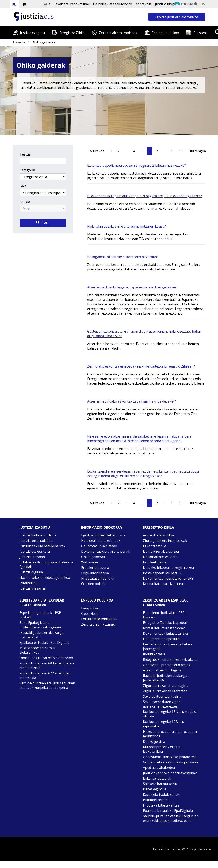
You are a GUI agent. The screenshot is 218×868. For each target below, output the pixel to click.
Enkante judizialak (157, 778)
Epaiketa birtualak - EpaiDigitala (44, 643)
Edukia (25, 202)
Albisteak (201, 33)
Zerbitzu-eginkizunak (98, 624)
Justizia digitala (31, 572)
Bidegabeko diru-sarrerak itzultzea (170, 659)
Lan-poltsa (90, 608)
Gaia (23, 186)
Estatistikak (28, 583)
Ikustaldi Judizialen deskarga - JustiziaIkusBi (166, 678)
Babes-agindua (155, 789)
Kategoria (27, 170)
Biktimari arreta (155, 800)
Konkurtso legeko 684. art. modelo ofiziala (170, 714)
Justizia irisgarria (33, 588)
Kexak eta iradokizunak (72, 4)
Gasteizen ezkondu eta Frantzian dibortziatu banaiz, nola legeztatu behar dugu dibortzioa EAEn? (144, 334)
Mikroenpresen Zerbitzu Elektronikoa (39, 650)
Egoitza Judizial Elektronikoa (103, 535)
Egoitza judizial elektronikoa (177, 17)
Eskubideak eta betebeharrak (42, 546)
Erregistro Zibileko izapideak (165, 623)
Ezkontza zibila (155, 546)
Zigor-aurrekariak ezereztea (165, 691)
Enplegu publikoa (165, 33)
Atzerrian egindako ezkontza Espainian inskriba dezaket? (132, 401)
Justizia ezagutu (32, 33)
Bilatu (43, 223)
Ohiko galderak (93, 557)
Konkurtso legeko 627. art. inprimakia (163, 724)
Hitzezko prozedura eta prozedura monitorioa (170, 734)
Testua (25, 154)
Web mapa (89, 562)
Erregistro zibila (158, 527)
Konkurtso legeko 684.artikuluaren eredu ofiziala (47, 665)
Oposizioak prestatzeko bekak (167, 665)
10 (181, 151)
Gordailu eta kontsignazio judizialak (171, 762)
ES (25, 5)
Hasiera (19, 42)
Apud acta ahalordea (159, 768)
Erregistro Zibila (72, 33)
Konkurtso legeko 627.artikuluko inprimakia (45, 675)
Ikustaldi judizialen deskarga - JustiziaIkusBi (42, 635)
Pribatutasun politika (98, 578)
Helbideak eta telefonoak (113, 4)
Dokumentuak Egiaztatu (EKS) (166, 633)
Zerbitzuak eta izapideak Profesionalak (42, 603)
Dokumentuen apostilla (161, 639)
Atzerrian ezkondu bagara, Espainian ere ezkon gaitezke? (132, 287)
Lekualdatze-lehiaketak (99, 619)
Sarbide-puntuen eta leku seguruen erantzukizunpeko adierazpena (47, 685)
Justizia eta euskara (35, 551)
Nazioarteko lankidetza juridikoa (45, 577)
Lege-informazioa (95, 573)
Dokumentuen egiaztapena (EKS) (169, 578)
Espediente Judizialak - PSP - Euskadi (41, 615)
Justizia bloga (165, 4)
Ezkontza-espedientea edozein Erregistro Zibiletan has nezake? (136, 165)
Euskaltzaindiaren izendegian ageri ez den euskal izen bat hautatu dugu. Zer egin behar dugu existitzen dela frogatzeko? (143, 474)
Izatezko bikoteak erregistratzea (168, 568)
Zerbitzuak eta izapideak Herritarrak (165, 603)
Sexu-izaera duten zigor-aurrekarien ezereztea (162, 704)
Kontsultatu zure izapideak (164, 584)
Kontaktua (144, 4)
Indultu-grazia (154, 654)
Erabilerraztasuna (95, 568)
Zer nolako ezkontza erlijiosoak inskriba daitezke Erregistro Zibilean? (141, 366)
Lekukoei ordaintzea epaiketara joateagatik (168, 646)
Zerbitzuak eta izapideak (118, 33)
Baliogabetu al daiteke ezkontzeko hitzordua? (123, 257)
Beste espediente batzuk (162, 573)
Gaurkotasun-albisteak (99, 546)
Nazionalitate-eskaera (160, 557)
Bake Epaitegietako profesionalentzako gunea (40, 625)
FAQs (46, 4)
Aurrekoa (97, 151)
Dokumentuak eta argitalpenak (106, 551)
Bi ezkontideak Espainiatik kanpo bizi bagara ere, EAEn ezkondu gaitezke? (145, 196)
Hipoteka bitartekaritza (161, 805)
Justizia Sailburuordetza (38, 535)
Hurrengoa (197, 151)
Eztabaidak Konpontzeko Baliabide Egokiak (46, 564)
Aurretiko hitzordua (158, 535)
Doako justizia (154, 741)
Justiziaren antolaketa (36, 541)
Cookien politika (94, 584)
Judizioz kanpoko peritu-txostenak (170, 773)
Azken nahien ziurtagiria (162, 670)
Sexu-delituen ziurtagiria (162, 696)
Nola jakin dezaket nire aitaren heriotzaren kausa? (126, 226)
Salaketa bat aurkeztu (160, 784)
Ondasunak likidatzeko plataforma (46, 658)
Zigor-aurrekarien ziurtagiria (166, 686)
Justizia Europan (32, 557)
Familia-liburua (155, 562)
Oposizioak (90, 614)
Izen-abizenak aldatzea (161, 551)
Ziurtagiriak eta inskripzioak (165, 541)
